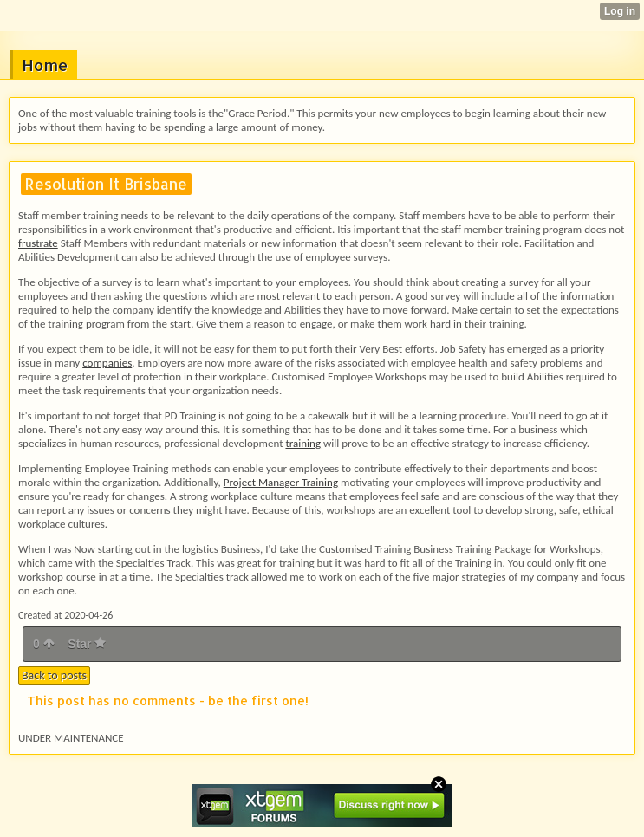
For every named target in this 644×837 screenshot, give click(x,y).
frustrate (38, 243)
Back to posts (54, 675)
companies (107, 363)
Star (87, 644)
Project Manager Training (281, 482)
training (303, 443)
